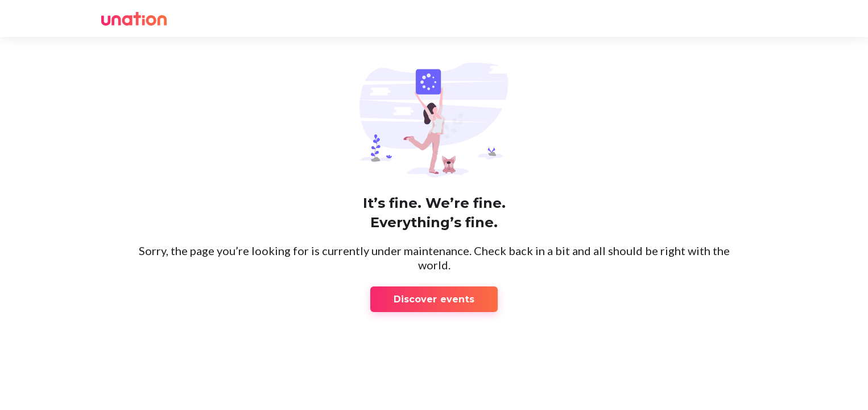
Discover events (434, 299)
